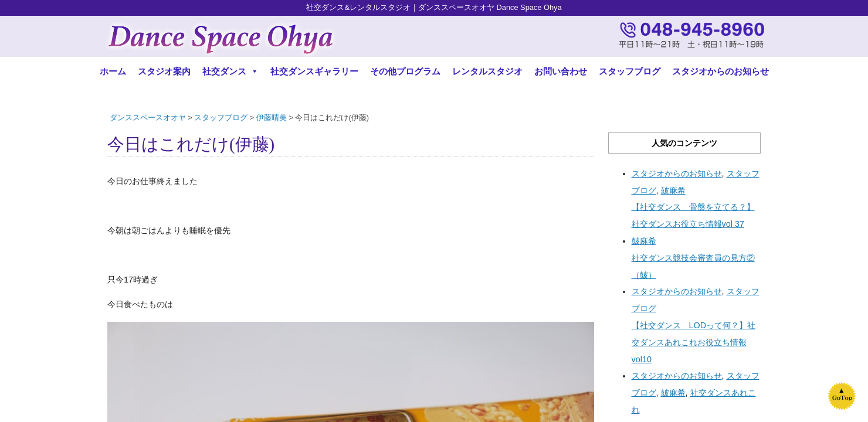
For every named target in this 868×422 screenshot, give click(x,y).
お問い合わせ (561, 71)
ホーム (113, 71)
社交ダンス (230, 71)
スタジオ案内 (164, 71)
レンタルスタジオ (487, 71)
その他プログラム (405, 71)
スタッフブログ (630, 71)
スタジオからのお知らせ (720, 71)
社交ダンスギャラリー (314, 71)
